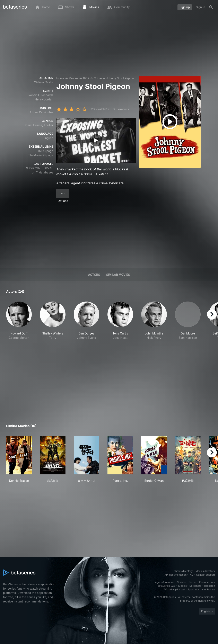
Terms (193, 582)
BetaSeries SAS (166, 586)
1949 (86, 78)
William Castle (44, 82)
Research (210, 586)
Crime (98, 78)
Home (60, 78)
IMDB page (46, 151)
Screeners (195, 586)
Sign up (185, 7)
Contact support (206, 575)
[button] (19, 325)
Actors (94, 275)
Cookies (182, 582)
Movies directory (205, 571)
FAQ (191, 575)
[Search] (211, 7)
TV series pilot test (174, 589)
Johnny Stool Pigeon (120, 78)
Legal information (164, 582)
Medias (182, 586)
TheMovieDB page (41, 155)
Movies (73, 78)
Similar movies (118, 275)
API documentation (176, 575)
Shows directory (183, 571)
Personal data (207, 582)
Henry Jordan (44, 99)
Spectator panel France (201, 589)
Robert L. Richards (41, 95)
